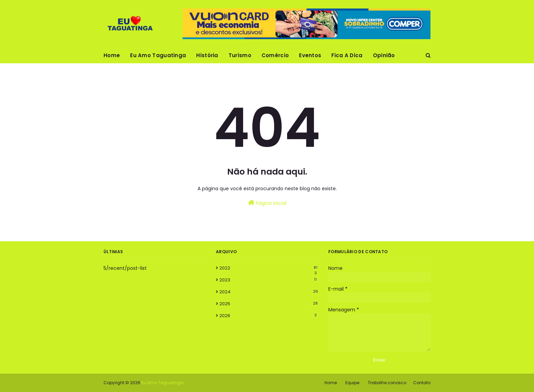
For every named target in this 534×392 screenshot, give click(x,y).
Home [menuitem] (112, 55)
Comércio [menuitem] (275, 55)
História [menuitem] (207, 55)
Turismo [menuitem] (240, 55)
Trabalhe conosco (387, 383)
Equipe (352, 383)
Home (331, 383)
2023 (269, 280)
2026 (269, 316)
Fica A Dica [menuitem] (347, 55)
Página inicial (267, 203)
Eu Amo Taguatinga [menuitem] (158, 55)
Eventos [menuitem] (310, 55)
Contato (422, 383)
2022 (269, 268)
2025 (269, 304)
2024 (269, 292)
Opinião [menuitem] (384, 55)
